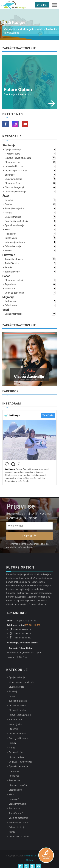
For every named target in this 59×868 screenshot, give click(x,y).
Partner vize (30, 301)
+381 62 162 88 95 (20, 629)
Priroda (30, 268)
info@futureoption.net (26, 616)
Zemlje (30, 251)
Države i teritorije (30, 246)
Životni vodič (30, 238)
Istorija (30, 213)
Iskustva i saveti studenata (30, 158)
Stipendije (30, 175)
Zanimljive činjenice (30, 209)
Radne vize (30, 289)
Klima (30, 230)
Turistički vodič (30, 272)
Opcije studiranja (30, 150)
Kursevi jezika (31, 154)
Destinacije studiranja (30, 192)
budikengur (15, 415)
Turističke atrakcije (30, 259)
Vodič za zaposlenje (30, 293)
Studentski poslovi (30, 280)
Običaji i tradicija (30, 217)
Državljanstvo (30, 305)
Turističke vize (30, 263)
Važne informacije (30, 314)
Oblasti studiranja (30, 179)
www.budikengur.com (34, 851)
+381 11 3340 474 (20, 625)
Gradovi (30, 204)
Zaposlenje (30, 284)
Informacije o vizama (30, 242)
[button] (7, 465)
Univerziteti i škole (30, 166)
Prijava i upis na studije (30, 171)
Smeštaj (30, 200)
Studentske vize (30, 162)
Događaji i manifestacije (30, 221)
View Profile (48, 415)
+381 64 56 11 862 (20, 633)
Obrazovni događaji (30, 188)
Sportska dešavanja (30, 225)
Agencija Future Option (21, 643)
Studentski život (30, 183)
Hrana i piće (30, 234)
